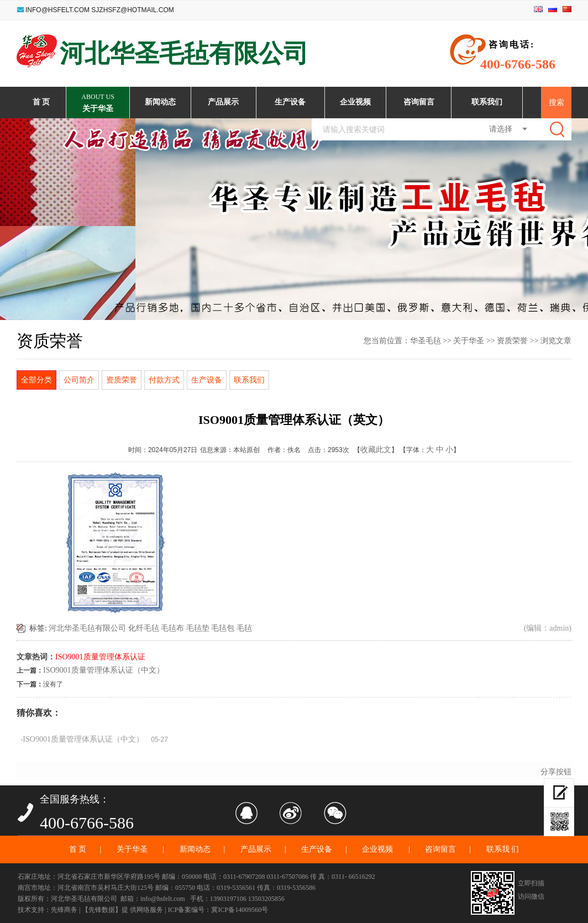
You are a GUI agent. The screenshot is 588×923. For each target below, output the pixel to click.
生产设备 (207, 380)
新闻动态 (195, 849)
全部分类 (36, 380)
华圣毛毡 (426, 341)
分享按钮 (556, 772)
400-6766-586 (87, 822)
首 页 (78, 849)
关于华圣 (469, 341)
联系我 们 (503, 849)
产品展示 (256, 849)
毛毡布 (172, 628)
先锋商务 (64, 910)
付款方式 (164, 380)
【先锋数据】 (102, 910)
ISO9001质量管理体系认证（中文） (104, 670)
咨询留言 (440, 849)
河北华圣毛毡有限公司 (87, 628)
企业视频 (379, 849)
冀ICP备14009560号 (240, 910)
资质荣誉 (512, 341)
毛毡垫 (198, 628)
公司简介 (79, 380)
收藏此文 (376, 450)
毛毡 (244, 628)
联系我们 (249, 380)
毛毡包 (223, 628)
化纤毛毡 (144, 628)
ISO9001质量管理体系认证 (100, 657)
